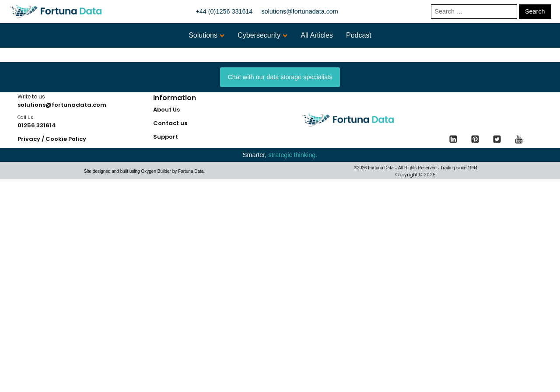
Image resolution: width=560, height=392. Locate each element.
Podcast (359, 35)
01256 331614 (37, 125)
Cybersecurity (262, 35)
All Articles (317, 35)
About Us (166, 110)
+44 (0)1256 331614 (224, 11)
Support (166, 137)
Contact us (170, 123)
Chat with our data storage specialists (280, 77)
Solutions (206, 35)
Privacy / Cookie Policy (52, 139)
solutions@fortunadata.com (299, 11)
